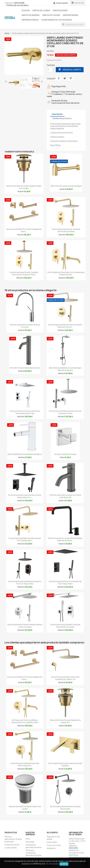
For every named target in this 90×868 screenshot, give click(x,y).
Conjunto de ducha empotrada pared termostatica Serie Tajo (25, 412)
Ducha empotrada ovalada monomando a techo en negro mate (25, 583)
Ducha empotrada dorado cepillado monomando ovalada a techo (24, 273)
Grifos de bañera (31, 15)
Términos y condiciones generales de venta (33, 853)
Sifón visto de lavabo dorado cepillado (66, 186)
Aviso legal (30, 842)
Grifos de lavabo (41, 11)
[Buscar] (73, 25)
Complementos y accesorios (57, 20)
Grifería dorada (30, 20)
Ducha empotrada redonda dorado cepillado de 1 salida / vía (65, 678)
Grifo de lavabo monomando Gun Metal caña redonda (65, 496)
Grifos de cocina (51, 15)
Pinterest (71, 78)
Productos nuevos (12, 845)
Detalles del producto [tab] (62, 118)
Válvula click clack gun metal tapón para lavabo (25, 808)
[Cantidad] (50, 70)
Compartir (59, 78)
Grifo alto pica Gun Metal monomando (25, 368)
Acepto (64, 864)
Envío (28, 839)
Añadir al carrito (70, 70)
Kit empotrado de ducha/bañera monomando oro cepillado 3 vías (25, 721)
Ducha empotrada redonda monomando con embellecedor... (25, 539)
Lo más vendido (11, 848)
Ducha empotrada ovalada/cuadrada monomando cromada (65, 626)
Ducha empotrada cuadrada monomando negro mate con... (25, 496)
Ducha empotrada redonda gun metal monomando (65, 808)
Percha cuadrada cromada (65, 454)
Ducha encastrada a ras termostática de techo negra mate (65, 583)
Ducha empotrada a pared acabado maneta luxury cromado (25, 626)
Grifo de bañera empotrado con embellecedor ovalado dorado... (66, 273)
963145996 (19, 3)
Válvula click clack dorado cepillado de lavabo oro (65, 721)
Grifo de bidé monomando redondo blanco (25, 454)
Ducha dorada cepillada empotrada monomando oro (25, 764)
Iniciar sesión (52, 842)
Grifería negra (70, 15)
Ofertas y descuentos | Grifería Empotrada (13, 839)
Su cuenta (52, 833)
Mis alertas (51, 848)
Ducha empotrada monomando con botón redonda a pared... (65, 326)
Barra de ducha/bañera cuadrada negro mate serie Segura (65, 369)
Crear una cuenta (54, 845)
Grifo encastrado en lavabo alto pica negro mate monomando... (65, 539)
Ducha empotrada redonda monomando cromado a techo (65, 412)
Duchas (26, 11)
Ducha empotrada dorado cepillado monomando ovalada (66, 230)
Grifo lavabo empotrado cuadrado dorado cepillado (65, 764)
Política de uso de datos (18, 5)
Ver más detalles (53, 864)
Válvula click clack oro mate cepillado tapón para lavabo (24, 187)
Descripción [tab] (57, 114)
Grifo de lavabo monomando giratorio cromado (25, 326)
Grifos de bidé (60, 11)
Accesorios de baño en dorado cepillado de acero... (24, 230)
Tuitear (65, 78)
